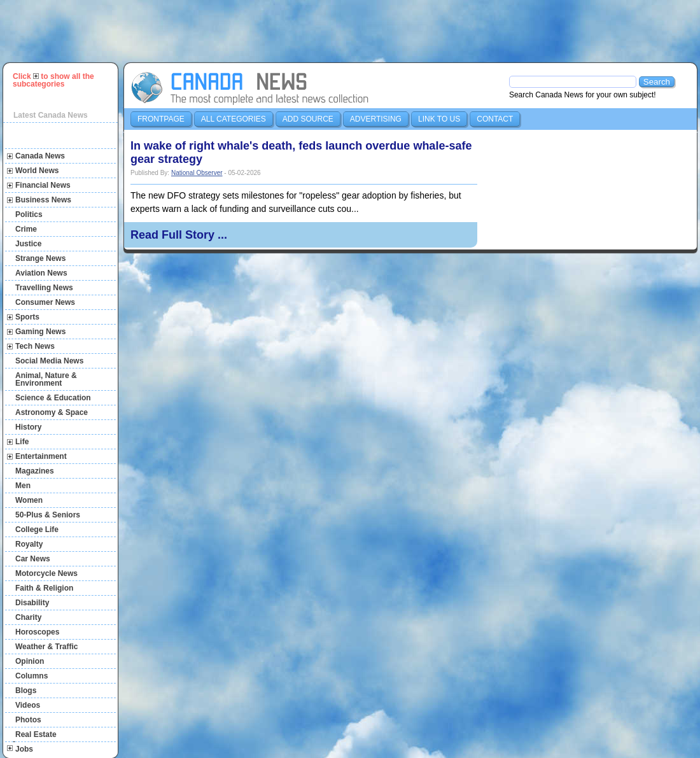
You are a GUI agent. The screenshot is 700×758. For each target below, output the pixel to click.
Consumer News (45, 302)
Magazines (35, 471)
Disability (32, 603)
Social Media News (49, 361)
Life (22, 442)
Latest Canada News (51, 115)
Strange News (40, 258)
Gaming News (40, 332)
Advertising (376, 119)
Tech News (35, 346)
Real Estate (36, 734)
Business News (43, 200)
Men (23, 486)
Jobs (24, 749)
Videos (28, 705)
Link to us (439, 119)
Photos (28, 720)
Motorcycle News (46, 573)
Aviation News (41, 273)
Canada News (40, 156)
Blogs (26, 691)
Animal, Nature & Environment (46, 379)
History (28, 427)
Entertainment (41, 456)
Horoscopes (37, 632)
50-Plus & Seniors (48, 515)
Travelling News (44, 288)
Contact (495, 119)
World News (37, 171)
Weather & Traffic (46, 647)
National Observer (197, 173)
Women (29, 500)
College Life (37, 530)
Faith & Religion (44, 588)
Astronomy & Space (52, 412)
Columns (31, 676)
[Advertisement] (356, 31)
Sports (27, 317)
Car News (33, 559)
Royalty (29, 544)
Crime (26, 229)
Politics (29, 214)
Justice (28, 244)
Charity (28, 617)
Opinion (30, 661)
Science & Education (53, 398)
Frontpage (161, 119)
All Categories (234, 119)
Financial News (43, 185)
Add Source (308, 119)
